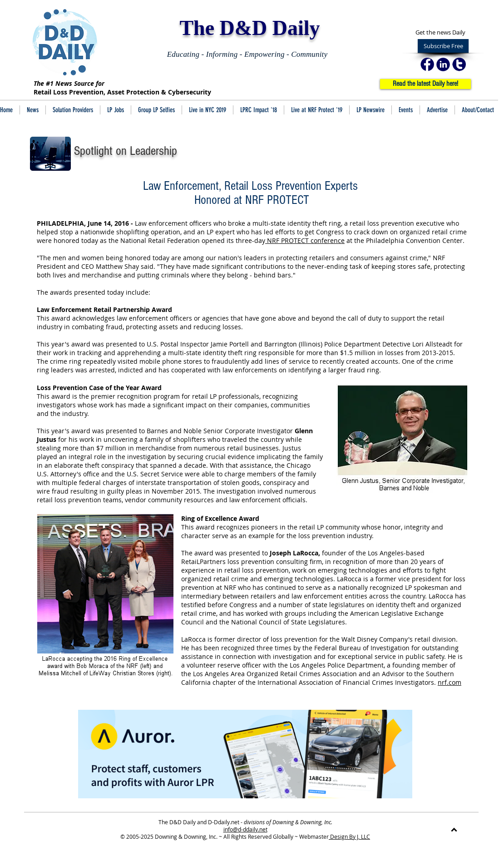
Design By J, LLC (349, 836)
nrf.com (450, 682)
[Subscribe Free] (443, 46)
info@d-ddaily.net (245, 829)
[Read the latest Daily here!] (425, 84)
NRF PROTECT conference (305, 240)
